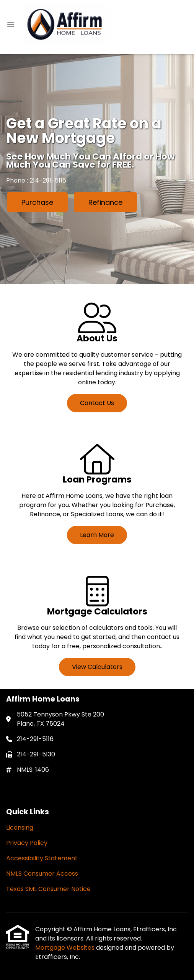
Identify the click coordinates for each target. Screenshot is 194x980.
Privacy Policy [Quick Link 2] (27, 843)
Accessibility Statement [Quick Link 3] (42, 858)
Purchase (37, 202)
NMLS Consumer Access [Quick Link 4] (42, 874)
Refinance (105, 202)
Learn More (97, 535)
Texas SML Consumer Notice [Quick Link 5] (48, 889)
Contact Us (97, 403)
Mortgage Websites (66, 948)
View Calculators (97, 667)
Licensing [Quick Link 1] (20, 828)
